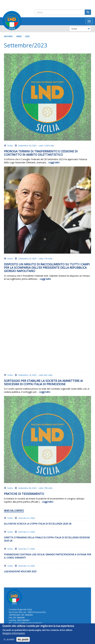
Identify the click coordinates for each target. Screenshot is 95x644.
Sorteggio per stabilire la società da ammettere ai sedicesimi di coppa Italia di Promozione (43, 382)
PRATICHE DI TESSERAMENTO (24, 494)
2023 (27, 36)
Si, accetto (9, 641)
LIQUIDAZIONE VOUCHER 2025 (20, 571)
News (19, 36)
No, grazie (23, 641)
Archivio (8, 36)
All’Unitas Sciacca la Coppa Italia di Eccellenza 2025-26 (38, 524)
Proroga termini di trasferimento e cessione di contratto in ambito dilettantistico (41, 153)
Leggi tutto (54, 162)
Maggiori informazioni (14, 635)
